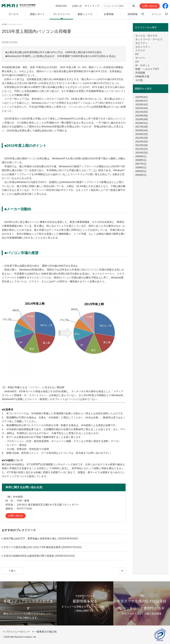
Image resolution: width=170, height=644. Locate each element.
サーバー (140, 58)
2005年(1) (141, 171)
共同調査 (140, 73)
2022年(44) (141, 108)
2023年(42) (141, 104)
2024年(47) (141, 101)
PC (137, 54)
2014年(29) (141, 138)
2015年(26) (141, 134)
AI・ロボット (143, 65)
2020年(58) (141, 116)
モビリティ (141, 43)
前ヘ (12, 571)
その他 (139, 80)
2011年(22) (141, 149)
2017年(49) (141, 127)
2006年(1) (141, 167)
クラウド (140, 50)
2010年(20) (141, 153)
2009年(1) (141, 156)
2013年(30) (141, 142)
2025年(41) (141, 97)
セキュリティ (143, 47)
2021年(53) (141, 112)
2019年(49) (141, 119)
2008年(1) (141, 160)
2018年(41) (141, 123)
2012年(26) (141, 145)
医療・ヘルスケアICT (147, 69)
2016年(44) (141, 130)
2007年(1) (141, 164)
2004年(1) (141, 175)
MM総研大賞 (142, 76)
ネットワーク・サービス (149, 39)
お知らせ (77, 6)
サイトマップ (92, 6)
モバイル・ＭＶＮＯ (146, 36)
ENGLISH (61, 6)
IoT (137, 62)
